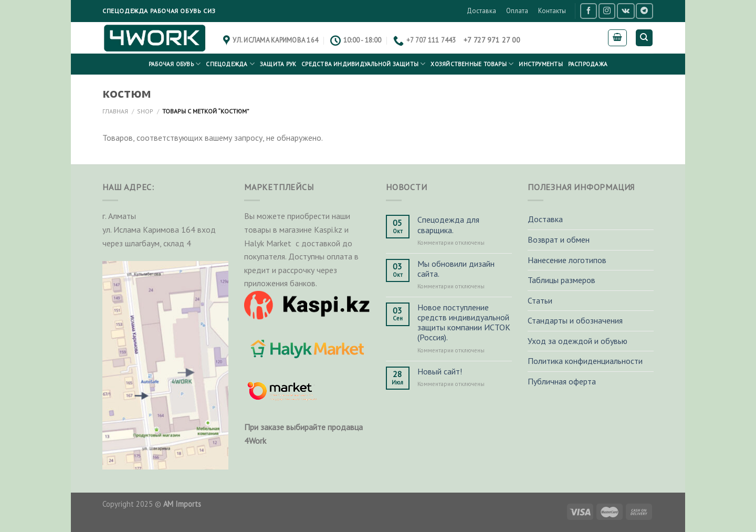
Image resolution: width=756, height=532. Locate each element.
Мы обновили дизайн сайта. (456, 269)
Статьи (540, 300)
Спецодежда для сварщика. (448, 225)
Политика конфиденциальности (585, 361)
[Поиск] (644, 38)
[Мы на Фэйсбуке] (589, 11)
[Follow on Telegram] (644, 11)
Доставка (481, 11)
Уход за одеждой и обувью (577, 341)
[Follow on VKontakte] (626, 11)
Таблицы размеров (561, 280)
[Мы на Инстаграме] (607, 11)
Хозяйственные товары (472, 64)
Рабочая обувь (175, 64)
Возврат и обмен (559, 239)
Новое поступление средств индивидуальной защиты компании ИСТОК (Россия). (464, 323)
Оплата (517, 11)
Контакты (552, 11)
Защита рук (278, 64)
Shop (145, 111)
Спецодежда (230, 64)
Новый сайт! (440, 372)
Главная (115, 111)
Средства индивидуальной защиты (363, 64)
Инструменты (540, 64)
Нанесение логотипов (567, 260)
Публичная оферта (562, 381)
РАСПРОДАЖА (588, 64)
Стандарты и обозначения (575, 320)
